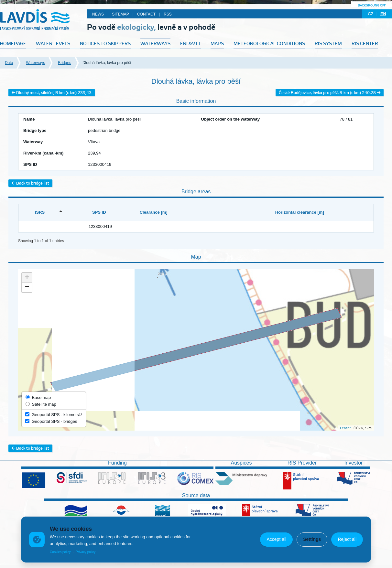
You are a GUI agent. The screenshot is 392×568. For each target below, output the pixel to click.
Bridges (65, 63)
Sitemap (120, 14)
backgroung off (372, 5)
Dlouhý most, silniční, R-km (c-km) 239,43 (52, 93)
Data (9, 63)
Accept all (276, 539)
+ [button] (27, 278)
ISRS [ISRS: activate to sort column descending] (40, 212)
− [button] (27, 287)
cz (370, 14)
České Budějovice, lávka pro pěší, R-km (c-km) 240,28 (330, 93)
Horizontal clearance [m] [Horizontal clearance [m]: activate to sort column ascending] (300, 212)
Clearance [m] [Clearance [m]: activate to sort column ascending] (154, 212)
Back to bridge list (30, 183)
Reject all (347, 539)
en (383, 14)
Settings (312, 539)
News (98, 14)
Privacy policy (86, 552)
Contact (146, 14)
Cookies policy (60, 552)
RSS (168, 14)
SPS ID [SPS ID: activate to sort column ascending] (99, 212)
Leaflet (345, 428)
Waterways (35, 63)
